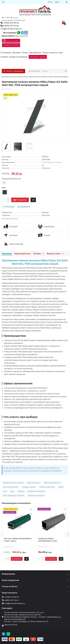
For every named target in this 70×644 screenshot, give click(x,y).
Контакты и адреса (38, 57)
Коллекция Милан (11, 487)
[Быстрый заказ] (33, 200)
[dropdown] (3, 2)
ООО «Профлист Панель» (52, 162)
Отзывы (39, 254)
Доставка (16, 53)
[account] (67, 2)
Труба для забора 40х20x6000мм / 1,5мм (48, 540)
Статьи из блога (35, 586)
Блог (61, 53)
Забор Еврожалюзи (52, 483)
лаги (5, 491)
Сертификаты (35, 53)
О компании (6, 53)
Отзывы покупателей (18, 57)
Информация (35, 574)
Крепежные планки (36, 495)
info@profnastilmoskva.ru (11, 29)
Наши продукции (35, 580)
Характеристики (22, 254)
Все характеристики (10, 218)
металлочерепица (47, 487)
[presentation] (2, 535)
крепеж (21, 491)
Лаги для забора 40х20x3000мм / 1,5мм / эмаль (18, 540)
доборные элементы (36, 491)
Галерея (4, 57)
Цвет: (4, 187)
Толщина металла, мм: (11, 179)
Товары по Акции (11, 45)
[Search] (55, 71)
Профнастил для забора (13, 483)
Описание (7, 254)
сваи (12, 491)
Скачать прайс (11, 41)
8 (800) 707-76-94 (10, 26)
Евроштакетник (34, 483)
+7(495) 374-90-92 (10, 23)
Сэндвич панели (29, 487)
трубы (61, 487)
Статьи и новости (50, 53)
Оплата (25, 53)
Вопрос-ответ (55, 254)
